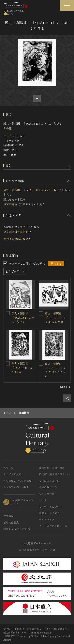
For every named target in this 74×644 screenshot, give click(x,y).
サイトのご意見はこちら (53, 526)
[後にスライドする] (65, 387)
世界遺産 (8, 516)
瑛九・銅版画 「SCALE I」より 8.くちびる (23, 317)
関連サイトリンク (49, 513)
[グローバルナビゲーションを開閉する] (67, 5)
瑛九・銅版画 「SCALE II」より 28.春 (22, 368)
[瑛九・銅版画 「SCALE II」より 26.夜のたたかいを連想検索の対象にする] (41, 364)
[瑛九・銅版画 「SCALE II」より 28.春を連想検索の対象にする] (8, 363)
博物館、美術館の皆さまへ (54, 474)
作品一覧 (8, 468)
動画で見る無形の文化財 (17, 529)
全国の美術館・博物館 (16, 487)
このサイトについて (51, 507)
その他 (7, 128)
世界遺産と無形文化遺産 (17, 481)
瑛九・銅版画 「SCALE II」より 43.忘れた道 (56, 318)
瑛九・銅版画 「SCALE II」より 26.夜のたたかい (56, 370)
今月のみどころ (48, 487)
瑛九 (6, 136)
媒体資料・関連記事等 (52, 468)
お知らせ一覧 (47, 494)
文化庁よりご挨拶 (49, 481)
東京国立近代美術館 (16, 204)
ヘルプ (43, 500)
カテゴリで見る (12, 474)
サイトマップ (47, 519)
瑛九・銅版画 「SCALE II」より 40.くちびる (33, 190)
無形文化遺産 (11, 522)
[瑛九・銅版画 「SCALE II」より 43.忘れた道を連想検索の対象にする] (41, 313)
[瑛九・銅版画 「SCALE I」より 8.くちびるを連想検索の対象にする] (8, 313)
